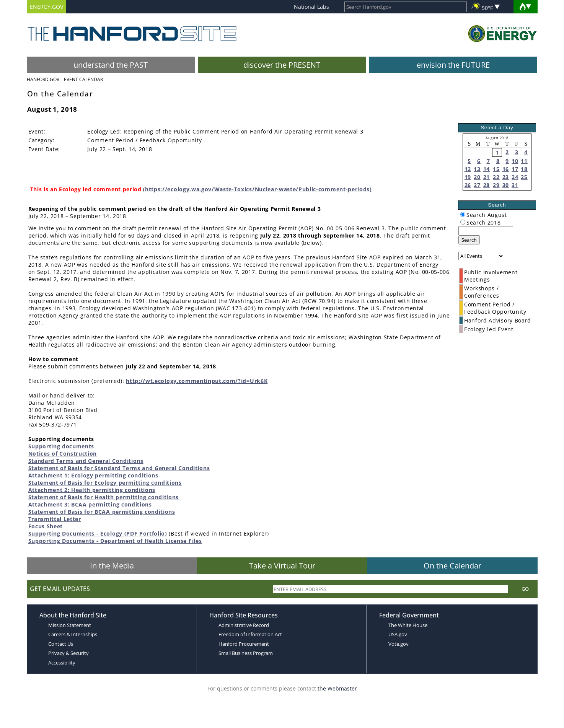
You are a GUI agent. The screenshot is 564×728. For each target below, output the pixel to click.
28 (487, 185)
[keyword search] (486, 231)
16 (506, 169)
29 (496, 185)
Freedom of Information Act (250, 634)
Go (525, 589)
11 (524, 161)
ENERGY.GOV (46, 7)
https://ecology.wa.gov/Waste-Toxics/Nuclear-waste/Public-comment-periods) (258, 189)
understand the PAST (111, 65)
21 (487, 177)
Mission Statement (70, 625)
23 (506, 177)
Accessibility (62, 663)
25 (524, 177)
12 (468, 169)
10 (515, 161)
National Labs (311, 7)
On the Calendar (452, 566)
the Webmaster (337, 688)
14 (487, 169)
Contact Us (61, 644)
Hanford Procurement (244, 644)
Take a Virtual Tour (282, 566)
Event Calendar (83, 79)
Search (469, 240)
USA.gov (398, 634)
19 (468, 177)
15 (496, 169)
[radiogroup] (463, 214)
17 (515, 169)
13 (477, 169)
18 (524, 169)
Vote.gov (399, 644)
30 (506, 185)
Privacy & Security (68, 653)
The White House (408, 625)
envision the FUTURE (453, 65)
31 (515, 185)
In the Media (112, 566)
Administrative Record (244, 625)
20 (477, 177)
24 (515, 177)
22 (496, 177)
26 (468, 185)
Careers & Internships (73, 634)
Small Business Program (246, 653)
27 (477, 185)
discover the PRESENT (282, 65)
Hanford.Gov (43, 79)
